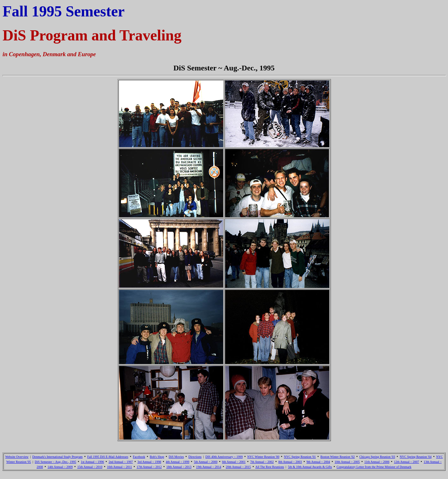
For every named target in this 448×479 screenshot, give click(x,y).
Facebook (139, 457)
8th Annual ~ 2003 (290, 462)
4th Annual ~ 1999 (178, 462)
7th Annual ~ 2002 (262, 462)
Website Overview (17, 457)
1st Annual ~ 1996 (92, 462)
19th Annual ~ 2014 (209, 467)
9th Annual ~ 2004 (318, 462)
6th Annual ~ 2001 (234, 462)
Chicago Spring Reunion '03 (377, 457)
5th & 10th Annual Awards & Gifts (310, 467)
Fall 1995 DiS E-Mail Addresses (108, 457)
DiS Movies (176, 457)
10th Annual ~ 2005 (347, 462)
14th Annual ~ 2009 (60, 467)
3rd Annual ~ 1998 (149, 462)
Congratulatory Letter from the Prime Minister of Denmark (374, 467)
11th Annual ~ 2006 (377, 462)
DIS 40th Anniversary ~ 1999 (224, 457)
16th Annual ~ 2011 (119, 467)
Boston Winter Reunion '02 (338, 457)
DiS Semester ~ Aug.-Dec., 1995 (55, 462)
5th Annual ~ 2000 (206, 462)
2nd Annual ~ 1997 (121, 462)
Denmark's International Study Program (57, 457)
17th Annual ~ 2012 (149, 467)
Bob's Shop (157, 457)
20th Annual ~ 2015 (238, 467)
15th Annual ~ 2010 (90, 467)
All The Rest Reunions (270, 467)
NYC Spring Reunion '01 (300, 457)
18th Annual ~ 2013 (179, 467)
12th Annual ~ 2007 (407, 462)
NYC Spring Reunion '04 (416, 457)
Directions (195, 457)
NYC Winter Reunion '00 (263, 457)
